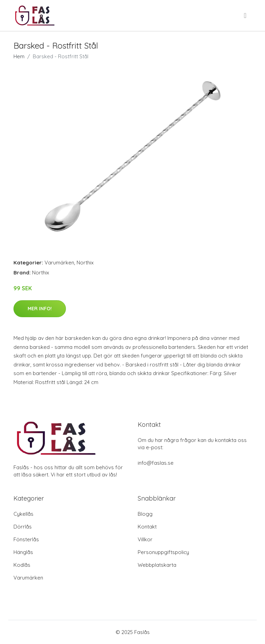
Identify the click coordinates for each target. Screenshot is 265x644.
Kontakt (147, 527)
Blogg (145, 514)
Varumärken (59, 263)
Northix (85, 263)
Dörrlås (23, 527)
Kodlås (22, 565)
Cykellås (23, 514)
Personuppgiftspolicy (163, 552)
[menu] (246, 16)
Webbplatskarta (157, 565)
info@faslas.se (156, 463)
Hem (19, 56)
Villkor (145, 539)
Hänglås (23, 552)
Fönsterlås (26, 539)
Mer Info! (40, 309)
